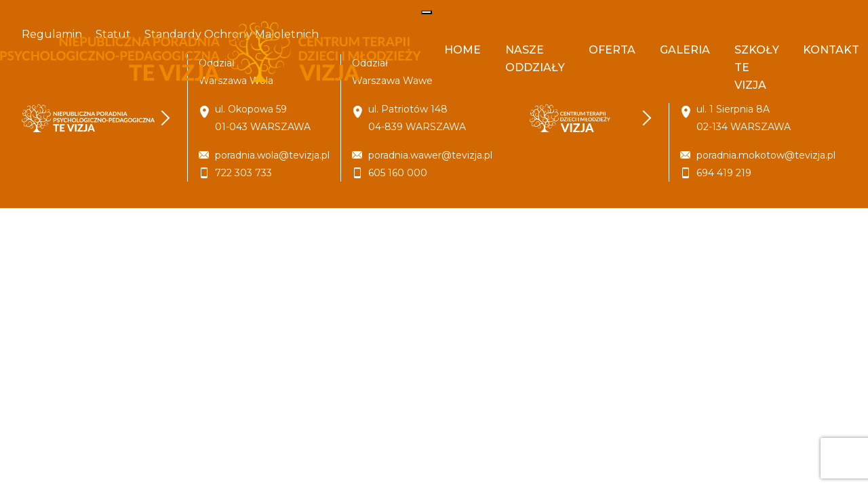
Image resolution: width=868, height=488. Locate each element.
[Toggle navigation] (427, 12)
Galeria (685, 50)
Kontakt (831, 50)
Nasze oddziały (535, 59)
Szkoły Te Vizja (757, 67)
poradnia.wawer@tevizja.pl (430, 155)
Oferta (612, 50)
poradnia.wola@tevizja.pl (272, 155)
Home (462, 50)
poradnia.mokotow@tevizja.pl (766, 155)
